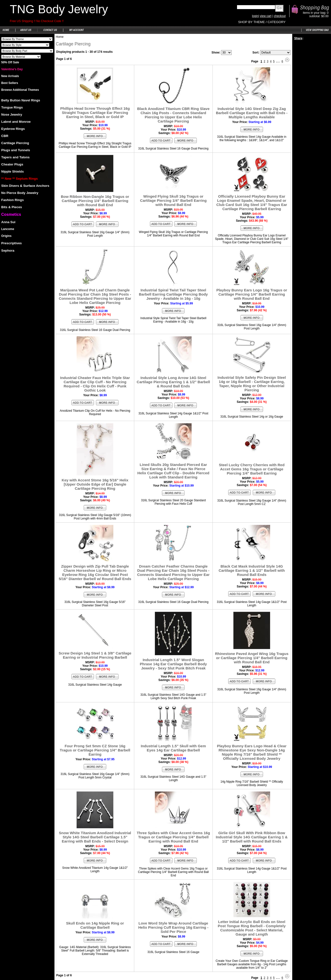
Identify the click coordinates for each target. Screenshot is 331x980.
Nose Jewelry (12, 115)
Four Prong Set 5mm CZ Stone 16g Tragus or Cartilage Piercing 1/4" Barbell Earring (95, 750)
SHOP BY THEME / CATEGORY (262, 22)
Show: (216, 53)
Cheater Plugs (12, 164)
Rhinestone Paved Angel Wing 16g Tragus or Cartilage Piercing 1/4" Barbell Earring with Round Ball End (252, 658)
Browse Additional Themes (20, 90)
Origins (6, 236)
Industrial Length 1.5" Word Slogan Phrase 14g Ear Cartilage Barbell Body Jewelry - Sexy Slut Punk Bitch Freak (173, 664)
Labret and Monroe (16, 122)
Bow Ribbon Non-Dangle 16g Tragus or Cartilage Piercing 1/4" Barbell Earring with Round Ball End (95, 201)
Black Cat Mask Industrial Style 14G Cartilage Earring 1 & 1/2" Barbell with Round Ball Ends (252, 570)
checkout (280, 16)
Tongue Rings (12, 107)
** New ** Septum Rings (20, 179)
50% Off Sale (10, 62)
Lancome (8, 229)
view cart (266, 16)
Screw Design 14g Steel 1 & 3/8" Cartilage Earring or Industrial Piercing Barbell (95, 655)
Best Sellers (10, 83)
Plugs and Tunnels (16, 150)
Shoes (27, 39)
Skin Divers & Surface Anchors (25, 186)
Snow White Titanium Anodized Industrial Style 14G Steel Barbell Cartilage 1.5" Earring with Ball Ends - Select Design (95, 837)
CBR (5, 136)
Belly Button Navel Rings (21, 100)
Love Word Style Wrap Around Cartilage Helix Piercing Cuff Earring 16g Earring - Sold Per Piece (173, 927)
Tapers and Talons (15, 157)
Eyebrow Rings (13, 129)
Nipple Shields (13, 171)
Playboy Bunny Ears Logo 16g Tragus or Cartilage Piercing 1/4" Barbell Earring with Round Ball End (252, 294)
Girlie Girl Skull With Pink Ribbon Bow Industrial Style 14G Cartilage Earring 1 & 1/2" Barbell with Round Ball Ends (252, 837)
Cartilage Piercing (15, 143)
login (255, 16)
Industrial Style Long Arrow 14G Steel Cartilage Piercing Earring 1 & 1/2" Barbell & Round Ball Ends (173, 382)
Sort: (256, 53)
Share (298, 38)
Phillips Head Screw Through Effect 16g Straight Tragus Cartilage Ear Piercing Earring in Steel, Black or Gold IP (95, 113)
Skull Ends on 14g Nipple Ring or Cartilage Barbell (95, 925)
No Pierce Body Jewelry (20, 193)
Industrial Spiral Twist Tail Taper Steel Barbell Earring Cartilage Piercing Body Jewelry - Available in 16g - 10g (173, 294)
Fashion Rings (13, 200)
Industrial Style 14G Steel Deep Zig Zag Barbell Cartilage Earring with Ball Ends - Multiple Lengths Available (252, 113)
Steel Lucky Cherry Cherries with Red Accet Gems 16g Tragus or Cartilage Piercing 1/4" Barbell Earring (252, 469)
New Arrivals (10, 76)
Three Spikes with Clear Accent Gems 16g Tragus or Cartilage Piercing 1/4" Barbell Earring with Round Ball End (173, 837)
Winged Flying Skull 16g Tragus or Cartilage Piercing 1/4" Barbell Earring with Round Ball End (173, 200)
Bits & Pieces (12, 207)
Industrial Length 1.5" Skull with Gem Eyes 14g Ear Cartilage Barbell (173, 748)
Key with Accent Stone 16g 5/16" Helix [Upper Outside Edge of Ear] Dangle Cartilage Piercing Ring (95, 484)
